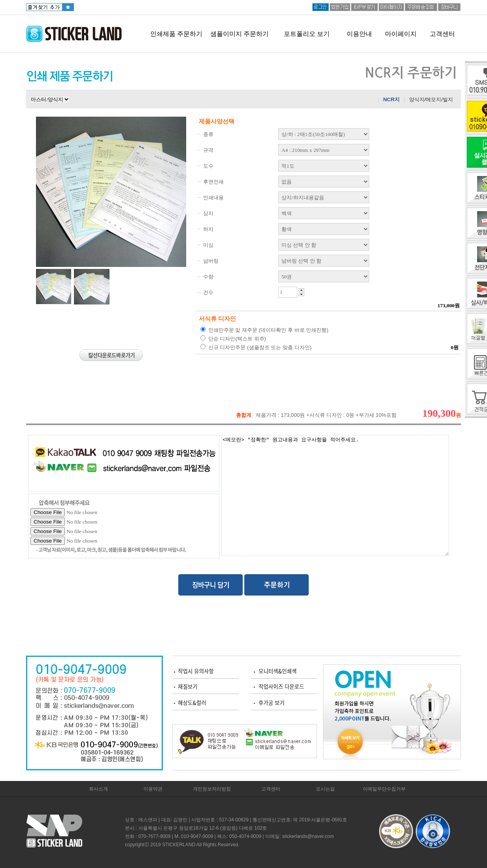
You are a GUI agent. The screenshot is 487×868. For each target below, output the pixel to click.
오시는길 (325, 789)
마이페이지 (401, 34)
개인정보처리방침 (212, 789)
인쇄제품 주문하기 (176, 34)
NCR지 (391, 99)
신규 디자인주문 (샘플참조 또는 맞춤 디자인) (256, 347)
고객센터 (442, 34)
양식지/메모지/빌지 (431, 99)
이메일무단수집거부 (384, 789)
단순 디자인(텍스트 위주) (233, 339)
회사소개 (98, 789)
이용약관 (153, 789)
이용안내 (359, 34)
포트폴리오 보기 (307, 34)
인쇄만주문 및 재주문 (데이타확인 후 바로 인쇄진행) (264, 330)
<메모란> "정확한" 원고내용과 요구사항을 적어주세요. (335, 495)
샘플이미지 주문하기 (240, 34)
